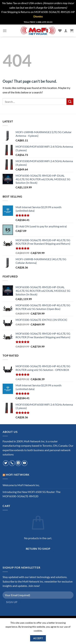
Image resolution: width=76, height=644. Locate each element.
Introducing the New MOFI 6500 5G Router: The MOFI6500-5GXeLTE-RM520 (32, 494)
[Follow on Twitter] (6, 463)
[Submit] (70, 102)
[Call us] (12, 463)
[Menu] (5, 31)
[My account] (66, 31)
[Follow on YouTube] (24, 463)
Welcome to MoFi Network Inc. (21, 485)
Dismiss (38, 16)
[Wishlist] (60, 31)
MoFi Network (18, 475)
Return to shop (38, 549)
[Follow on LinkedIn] (18, 463)
